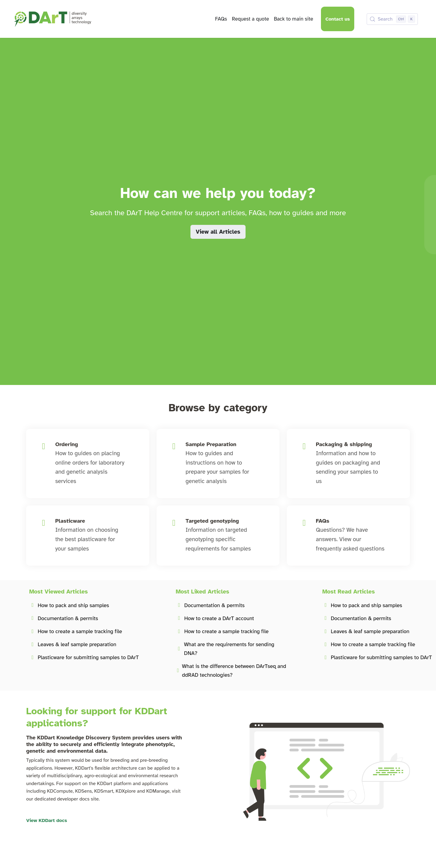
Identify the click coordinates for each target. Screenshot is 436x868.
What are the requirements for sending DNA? (229, 649)
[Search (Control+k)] (392, 19)
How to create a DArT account (219, 618)
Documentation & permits (68, 618)
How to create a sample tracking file (80, 631)
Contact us (338, 19)
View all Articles (218, 232)
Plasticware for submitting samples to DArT (88, 657)
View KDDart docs (46, 820)
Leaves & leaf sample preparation (77, 644)
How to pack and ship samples (73, 605)
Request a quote (251, 19)
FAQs (221, 19)
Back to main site (293, 19)
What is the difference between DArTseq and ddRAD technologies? (234, 671)
